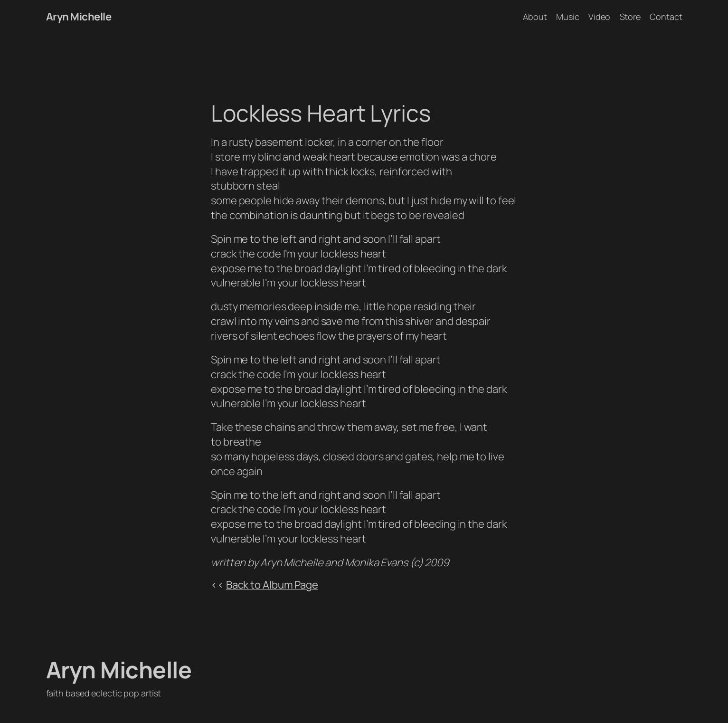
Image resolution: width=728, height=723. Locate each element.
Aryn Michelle (79, 17)
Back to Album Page (272, 585)
